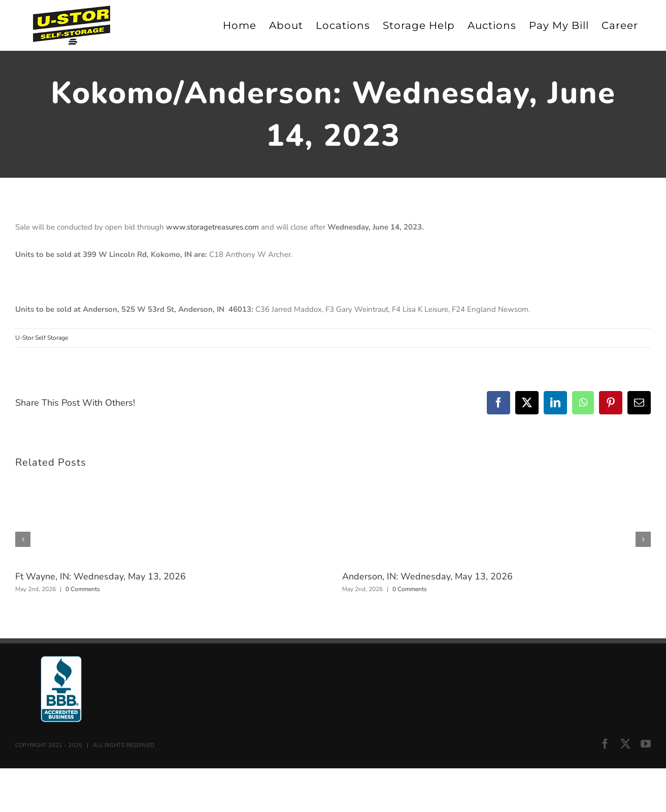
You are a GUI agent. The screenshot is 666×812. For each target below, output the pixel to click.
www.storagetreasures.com (212, 227)
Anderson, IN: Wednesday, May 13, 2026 (427, 576)
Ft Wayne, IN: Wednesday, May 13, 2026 (101, 576)
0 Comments (83, 589)
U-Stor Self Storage (42, 338)
